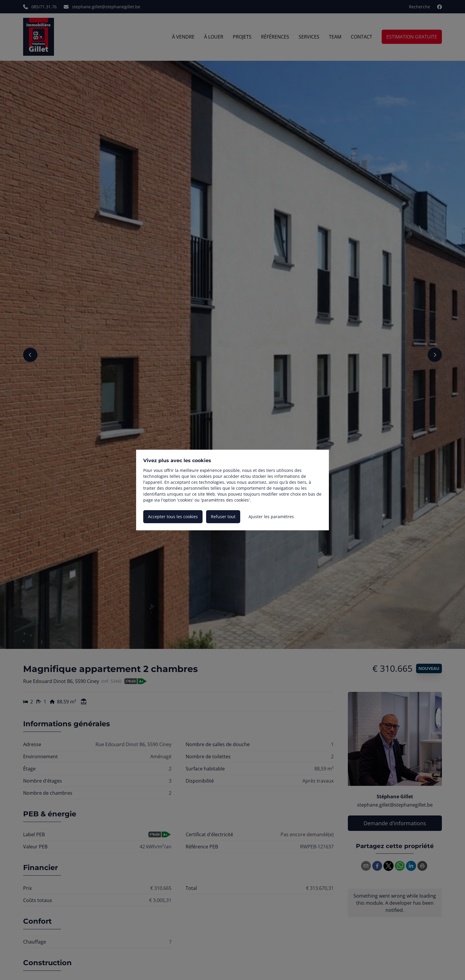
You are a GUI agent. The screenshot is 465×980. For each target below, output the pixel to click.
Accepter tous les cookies (173, 517)
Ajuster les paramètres (271, 517)
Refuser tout (223, 517)
